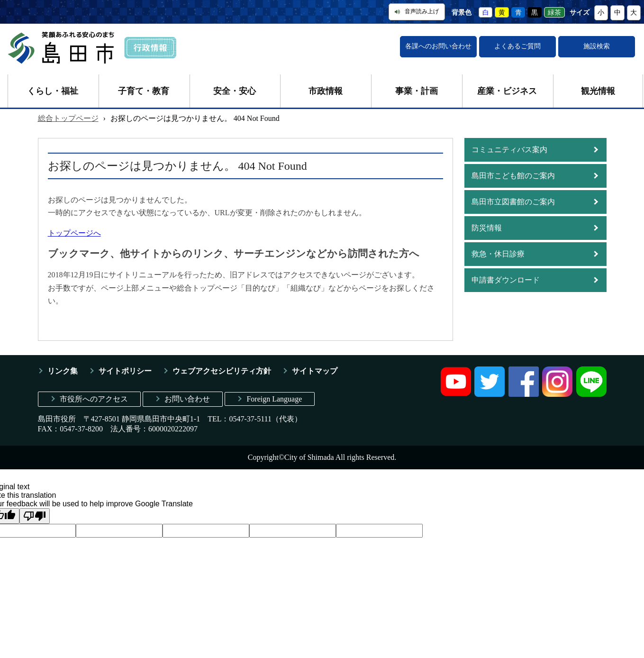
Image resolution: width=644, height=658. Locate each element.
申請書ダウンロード (506, 280)
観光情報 (598, 91)
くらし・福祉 (53, 91)
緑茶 (554, 13)
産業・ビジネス (507, 91)
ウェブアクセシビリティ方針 (222, 371)
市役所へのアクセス (94, 399)
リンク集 (63, 371)
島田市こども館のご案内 (513, 176)
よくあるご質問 (517, 46)
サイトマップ (315, 371)
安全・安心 (235, 91)
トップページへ (74, 233)
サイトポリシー (125, 371)
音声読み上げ (417, 11)
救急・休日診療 (498, 254)
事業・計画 (417, 91)
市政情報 (326, 91)
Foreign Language (274, 399)
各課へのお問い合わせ (438, 46)
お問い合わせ (187, 399)
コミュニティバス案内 (509, 150)
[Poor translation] (35, 516)
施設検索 (597, 46)
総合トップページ (68, 118)
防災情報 (487, 228)
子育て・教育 (144, 91)
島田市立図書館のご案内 (513, 202)
